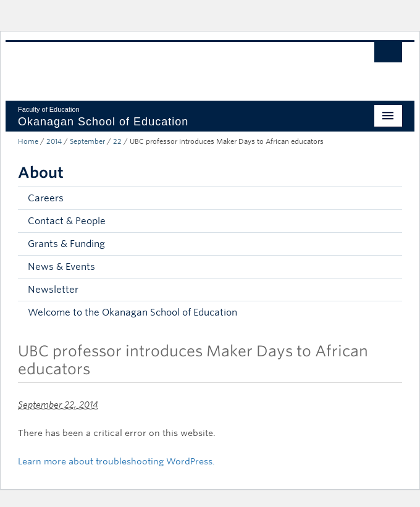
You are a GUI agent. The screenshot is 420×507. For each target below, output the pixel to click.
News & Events (61, 267)
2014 (54, 141)
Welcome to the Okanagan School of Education (132, 312)
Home (28, 141)
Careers (46, 198)
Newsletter (53, 290)
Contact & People (67, 221)
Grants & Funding (66, 244)
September (87, 141)
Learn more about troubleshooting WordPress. (116, 461)
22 (117, 141)
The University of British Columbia (152, 65)
